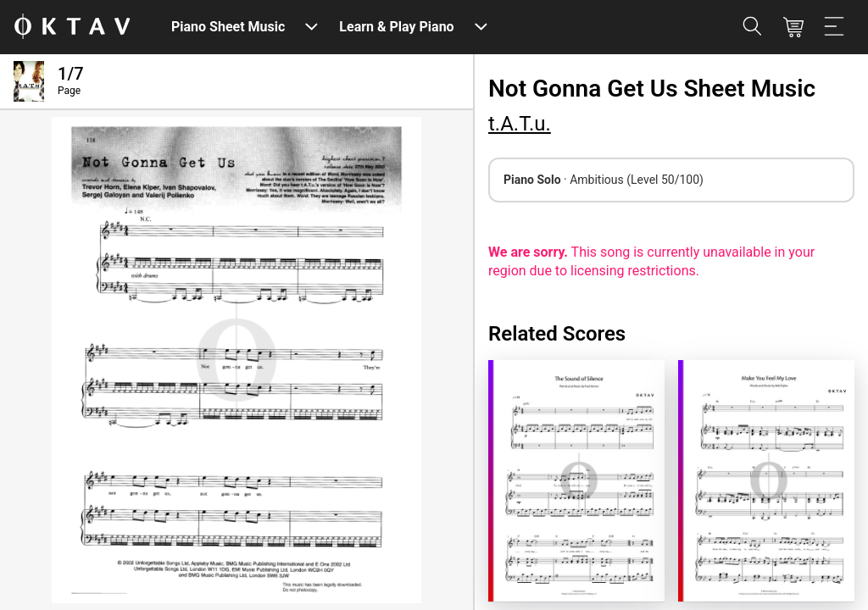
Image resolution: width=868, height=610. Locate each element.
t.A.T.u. (520, 124)
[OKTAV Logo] (72, 28)
